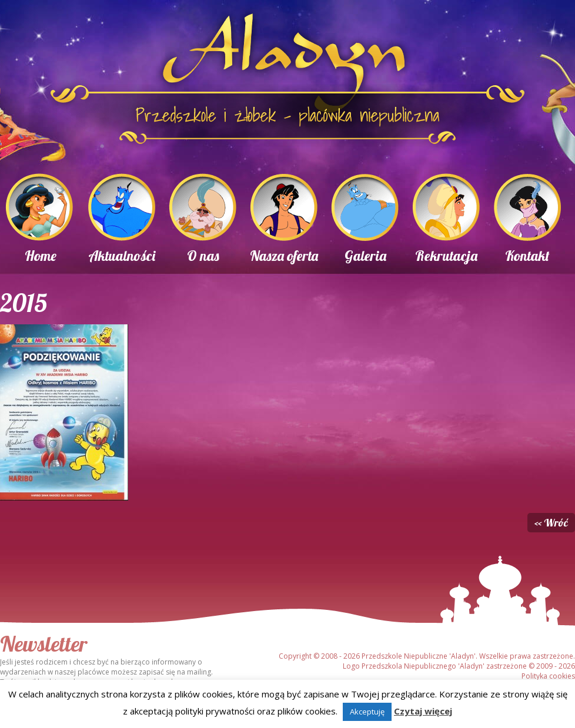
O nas (203, 256)
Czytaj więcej (423, 711)
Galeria (365, 256)
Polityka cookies (548, 676)
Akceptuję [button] (367, 712)
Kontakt (527, 256)
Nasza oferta (284, 256)
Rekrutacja (446, 256)
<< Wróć (551, 523)
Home (41, 256)
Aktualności (122, 256)
